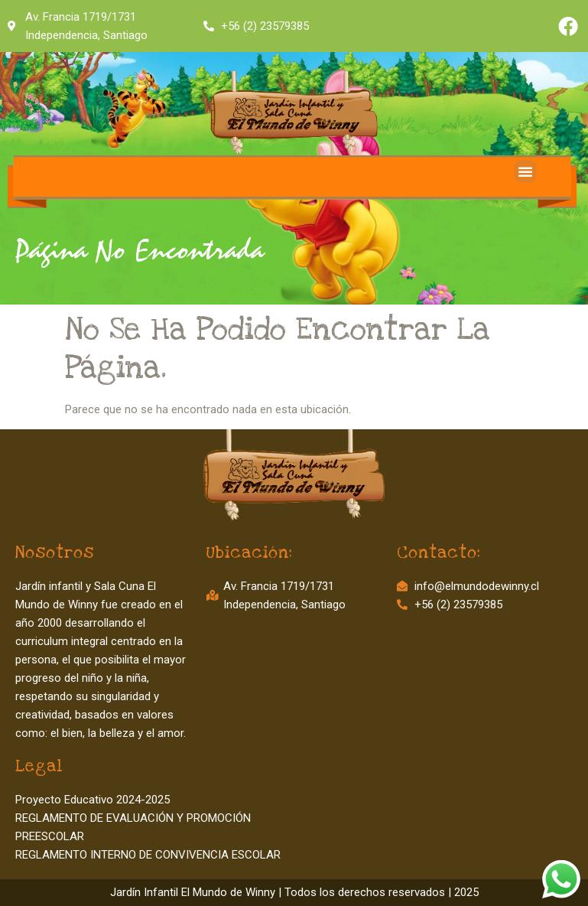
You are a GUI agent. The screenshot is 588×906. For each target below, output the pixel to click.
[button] (525, 171)
